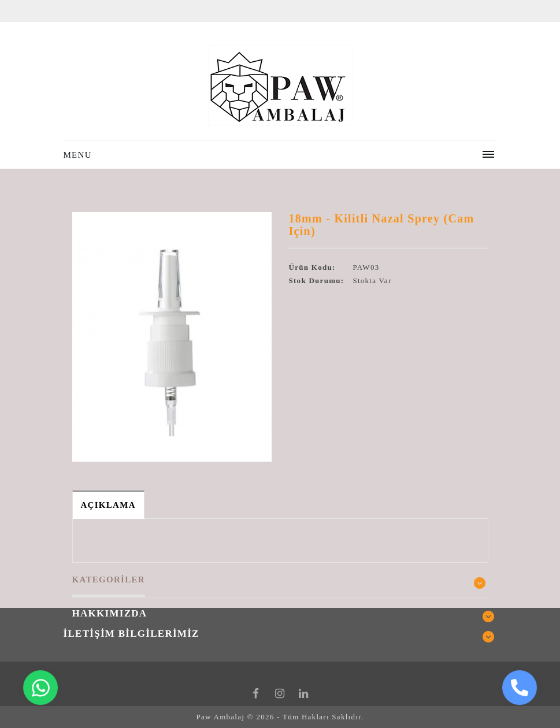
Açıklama (108, 505)
